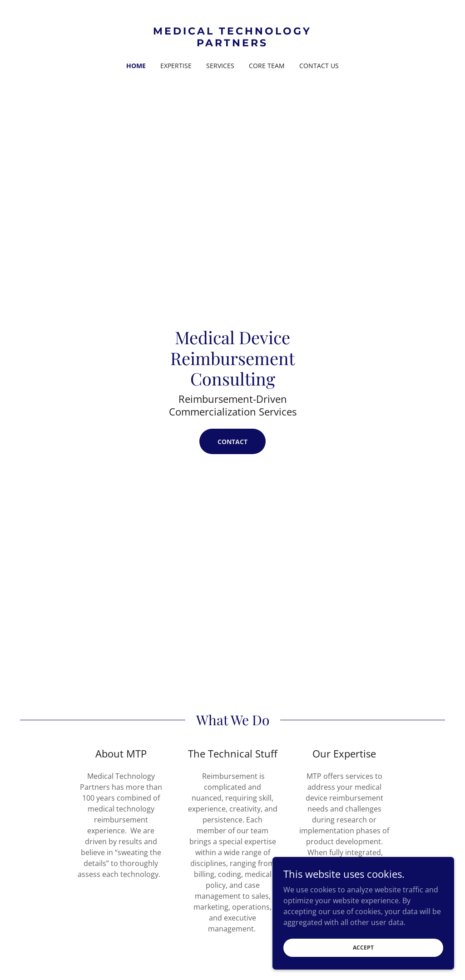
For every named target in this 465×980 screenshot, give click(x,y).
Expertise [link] (176, 66)
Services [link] (220, 66)
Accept (363, 948)
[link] (232, 44)
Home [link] (136, 66)
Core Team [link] (267, 66)
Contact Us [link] (319, 66)
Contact (232, 442)
